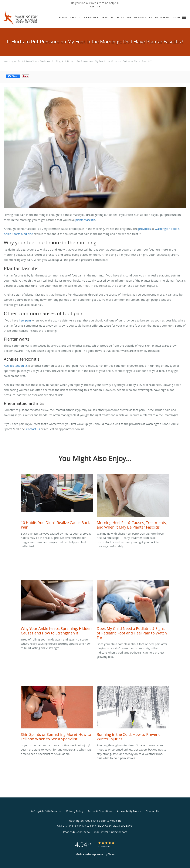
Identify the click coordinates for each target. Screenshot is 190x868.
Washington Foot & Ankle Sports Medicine (27, 61)
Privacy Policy (75, 811)
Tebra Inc (56, 811)
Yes (92, 7)
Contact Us (153, 811)
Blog (58, 61)
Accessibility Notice (129, 811)
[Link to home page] (19, 19)
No (98, 7)
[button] (184, 17)
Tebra (111, 854)
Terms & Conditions (100, 811)
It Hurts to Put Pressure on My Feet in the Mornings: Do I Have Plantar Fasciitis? (108, 61)
